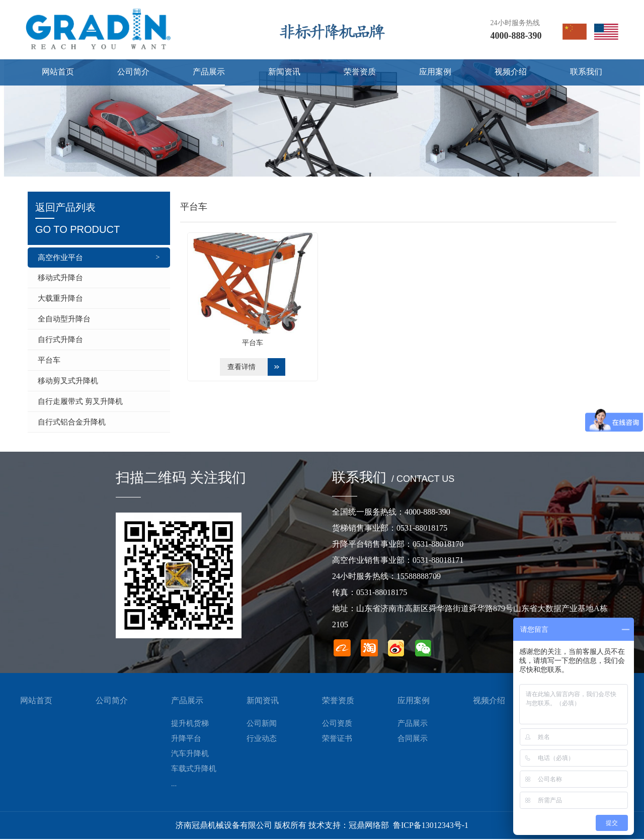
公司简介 (112, 701)
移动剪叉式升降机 (68, 381)
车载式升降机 (194, 770)
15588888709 (419, 577)
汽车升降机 (190, 754)
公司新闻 (262, 724)
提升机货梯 (190, 724)
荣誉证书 (337, 739)
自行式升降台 (60, 340)
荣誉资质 (338, 701)
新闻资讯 (263, 701)
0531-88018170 (438, 545)
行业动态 (262, 739)
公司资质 (337, 724)
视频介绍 (489, 701)
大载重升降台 (60, 298)
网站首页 (36, 701)
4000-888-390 (516, 36)
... (174, 785)
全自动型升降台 (64, 319)
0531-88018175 (422, 529)
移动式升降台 (60, 278)
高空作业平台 (60, 258)
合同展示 (413, 739)
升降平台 (186, 739)
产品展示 (187, 701)
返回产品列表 (99, 220)
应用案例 (414, 701)
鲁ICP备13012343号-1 (431, 826)
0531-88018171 (438, 561)
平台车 (49, 360)
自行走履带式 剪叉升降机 (80, 401)
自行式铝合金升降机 (72, 422)
